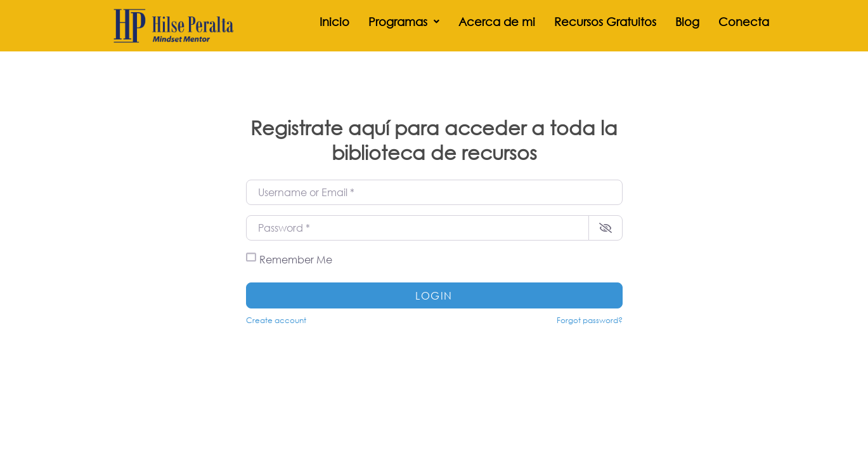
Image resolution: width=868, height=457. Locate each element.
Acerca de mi (497, 22)
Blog (687, 22)
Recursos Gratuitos (605, 22)
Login (434, 295)
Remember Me (296, 259)
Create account (276, 320)
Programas (404, 22)
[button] (404, 22)
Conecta (744, 22)
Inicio (334, 22)
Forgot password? (590, 320)
